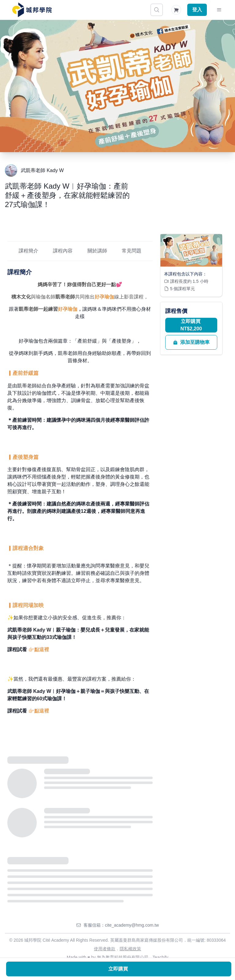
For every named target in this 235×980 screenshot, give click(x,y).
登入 (197, 10)
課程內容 (63, 251)
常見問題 (132, 251)
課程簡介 (28, 251)
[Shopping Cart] (176, 10)
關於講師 (97, 251)
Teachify (160, 957)
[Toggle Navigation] (219, 10)
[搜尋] (157, 10)
